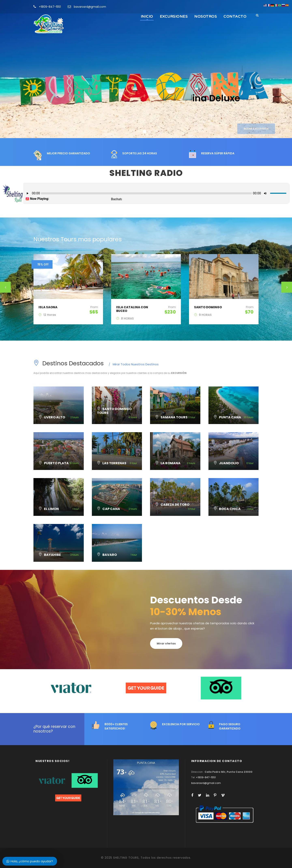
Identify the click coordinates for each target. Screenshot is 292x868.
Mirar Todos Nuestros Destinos (134, 364)
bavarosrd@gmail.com (90, 7)
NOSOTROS (206, 16)
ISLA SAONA (48, 307)
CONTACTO (235, 16)
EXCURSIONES (174, 16)
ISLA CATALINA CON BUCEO (132, 309)
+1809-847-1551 (50, 7)
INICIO (147, 16)
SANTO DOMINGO (208, 307)
